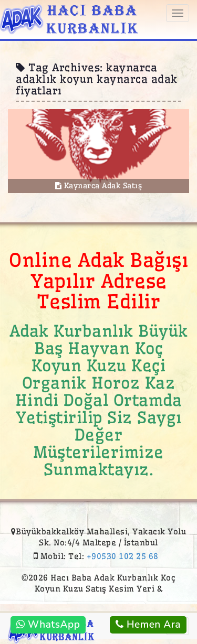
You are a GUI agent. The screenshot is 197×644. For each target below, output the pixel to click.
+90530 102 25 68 (123, 556)
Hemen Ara (148, 625)
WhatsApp (48, 625)
